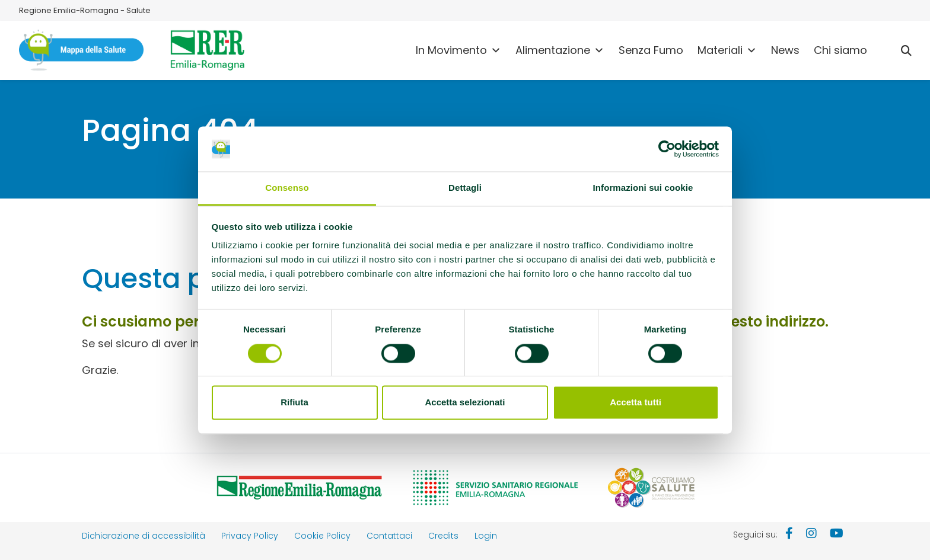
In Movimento (458, 50)
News (785, 50)
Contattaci (389, 536)
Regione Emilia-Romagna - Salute (85, 10)
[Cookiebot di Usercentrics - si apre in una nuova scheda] (667, 149)
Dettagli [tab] (465, 188)
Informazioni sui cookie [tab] (643, 188)
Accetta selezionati (465, 403)
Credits (443, 536)
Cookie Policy (322, 536)
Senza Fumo (651, 50)
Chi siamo (840, 50)
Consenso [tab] (287, 188)
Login (486, 536)
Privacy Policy (250, 536)
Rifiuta (294, 403)
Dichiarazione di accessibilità (144, 536)
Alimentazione (560, 50)
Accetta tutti (636, 403)
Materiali (727, 50)
